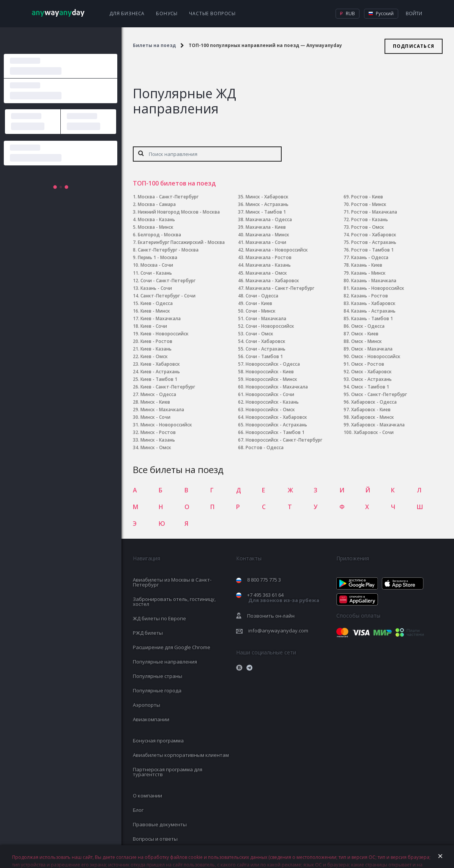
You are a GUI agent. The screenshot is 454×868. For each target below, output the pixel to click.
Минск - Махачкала (162, 410)
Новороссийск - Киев (270, 372)
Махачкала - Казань (268, 265)
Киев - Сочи (154, 326)
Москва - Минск (156, 227)
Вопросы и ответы (155, 839)
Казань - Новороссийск (378, 288)
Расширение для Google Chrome (172, 647)
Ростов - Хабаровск (374, 235)
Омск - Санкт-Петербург (379, 394)
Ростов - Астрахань (374, 242)
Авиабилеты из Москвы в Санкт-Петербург (172, 582)
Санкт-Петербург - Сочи (168, 296)
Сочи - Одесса (262, 296)
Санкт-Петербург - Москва (168, 250)
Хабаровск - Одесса (374, 402)
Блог (138, 810)
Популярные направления (165, 662)
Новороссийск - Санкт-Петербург (284, 440)
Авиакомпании (151, 719)
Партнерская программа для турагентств (168, 772)
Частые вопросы (212, 13)
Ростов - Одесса (265, 447)
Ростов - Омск (368, 227)
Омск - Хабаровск (371, 372)
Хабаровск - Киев (371, 410)
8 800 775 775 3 (264, 580)
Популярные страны (158, 676)
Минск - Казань (158, 440)
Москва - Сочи (157, 265)
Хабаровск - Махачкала (378, 425)
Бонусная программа (158, 741)
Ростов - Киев (367, 197)
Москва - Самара (157, 204)
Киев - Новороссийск (165, 334)
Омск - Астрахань (371, 379)
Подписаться (414, 46)
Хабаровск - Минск (373, 417)
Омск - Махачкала (372, 349)
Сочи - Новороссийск (270, 326)
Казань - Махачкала (374, 281)
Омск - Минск (367, 341)
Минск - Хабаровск (267, 197)
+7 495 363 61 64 (283, 598)
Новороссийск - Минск (271, 379)
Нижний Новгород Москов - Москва (179, 212)
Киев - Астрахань (160, 372)
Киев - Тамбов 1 (159, 379)
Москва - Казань (156, 219)
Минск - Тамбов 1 (266, 212)
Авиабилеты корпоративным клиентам (181, 755)
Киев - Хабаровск (160, 364)
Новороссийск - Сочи (270, 394)
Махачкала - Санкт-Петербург (280, 288)
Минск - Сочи (155, 417)
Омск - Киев (365, 334)
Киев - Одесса (157, 303)
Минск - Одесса (158, 394)
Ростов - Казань (370, 219)
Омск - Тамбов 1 (370, 387)
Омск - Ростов (368, 364)
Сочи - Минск (261, 311)
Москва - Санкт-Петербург (168, 197)
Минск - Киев (155, 402)
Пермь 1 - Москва (158, 257)
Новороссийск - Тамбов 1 (275, 432)
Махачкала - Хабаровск (272, 281)
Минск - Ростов (158, 432)
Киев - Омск (154, 356)
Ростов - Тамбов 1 (372, 250)
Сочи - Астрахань (266, 349)
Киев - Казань (156, 349)
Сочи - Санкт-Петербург (168, 281)
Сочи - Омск (259, 334)
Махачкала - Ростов (269, 257)
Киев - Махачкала (161, 318)
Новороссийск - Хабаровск (276, 417)
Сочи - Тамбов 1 (264, 356)
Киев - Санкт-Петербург (168, 387)
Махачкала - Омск (266, 273)
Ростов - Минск (369, 204)
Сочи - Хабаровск (266, 341)
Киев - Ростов (156, 341)
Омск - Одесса (368, 326)
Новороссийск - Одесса (273, 364)
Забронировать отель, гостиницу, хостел (174, 601)
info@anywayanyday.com (278, 631)
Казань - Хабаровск (373, 303)
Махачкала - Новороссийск (277, 250)
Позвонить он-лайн (271, 616)
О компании (147, 796)
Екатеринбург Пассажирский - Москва (181, 242)
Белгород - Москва (159, 235)
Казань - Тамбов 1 (372, 318)
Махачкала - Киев (266, 227)
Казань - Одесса (370, 257)
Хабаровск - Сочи (374, 432)
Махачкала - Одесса (269, 219)
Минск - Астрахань (267, 204)
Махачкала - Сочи (266, 242)
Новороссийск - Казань (272, 402)
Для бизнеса (127, 13)
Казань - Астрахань (373, 311)
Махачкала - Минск (267, 235)
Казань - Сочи (156, 288)
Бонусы (167, 13)
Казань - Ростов (370, 296)
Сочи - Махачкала (266, 318)
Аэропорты (147, 705)
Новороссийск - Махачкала (277, 387)
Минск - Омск (156, 447)
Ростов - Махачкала (374, 212)
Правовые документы (160, 824)
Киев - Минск (155, 311)
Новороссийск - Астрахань (276, 425)
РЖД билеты (148, 633)
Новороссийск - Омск (270, 410)
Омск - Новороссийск (376, 356)
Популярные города (157, 690)
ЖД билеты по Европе (159, 618)
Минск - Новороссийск (166, 425)
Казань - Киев (367, 265)
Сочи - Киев (259, 303)
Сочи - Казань (156, 273)
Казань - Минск (368, 273)
